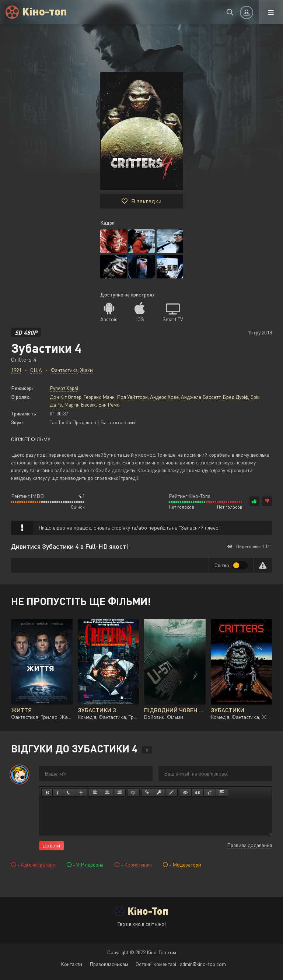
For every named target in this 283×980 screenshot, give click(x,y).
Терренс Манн (99, 397)
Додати (51, 845)
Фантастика (64, 370)
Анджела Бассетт (201, 397)
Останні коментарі (156, 964)
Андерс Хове (164, 397)
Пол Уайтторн (132, 397)
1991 (16, 370)
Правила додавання (249, 845)
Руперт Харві (64, 388)
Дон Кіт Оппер (66, 397)
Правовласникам (109, 964)
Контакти (71, 964)
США (36, 370)
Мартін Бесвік (80, 405)
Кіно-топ (45, 11)
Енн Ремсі (109, 405)
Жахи (86, 370)
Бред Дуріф (235, 397)
